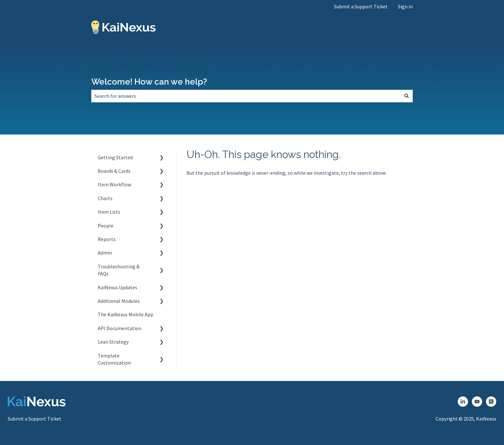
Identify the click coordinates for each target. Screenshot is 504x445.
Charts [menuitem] (105, 198)
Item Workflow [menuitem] (114, 184)
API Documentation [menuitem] (120, 328)
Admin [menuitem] (105, 253)
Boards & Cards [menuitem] (114, 171)
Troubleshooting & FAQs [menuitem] (119, 270)
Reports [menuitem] (107, 239)
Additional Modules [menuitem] (119, 301)
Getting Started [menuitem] (115, 157)
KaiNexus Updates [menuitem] (117, 287)
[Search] (407, 96)
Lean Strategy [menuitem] (113, 342)
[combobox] (246, 96)
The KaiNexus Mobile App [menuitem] (126, 314)
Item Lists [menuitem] (109, 212)
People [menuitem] (106, 226)
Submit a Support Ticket (361, 6)
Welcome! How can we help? (149, 82)
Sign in (405, 6)
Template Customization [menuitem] (114, 359)
